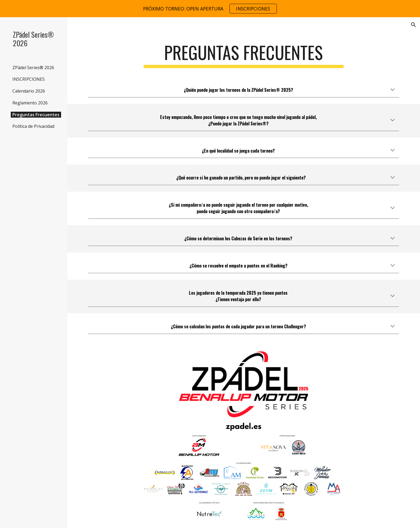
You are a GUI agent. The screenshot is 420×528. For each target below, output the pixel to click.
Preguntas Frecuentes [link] (36, 115)
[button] (414, 25)
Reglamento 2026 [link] (30, 103)
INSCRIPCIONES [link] (29, 79)
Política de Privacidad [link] (33, 126)
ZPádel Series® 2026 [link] (33, 68)
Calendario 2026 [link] (29, 91)
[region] (210, 9)
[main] (244, 55)
